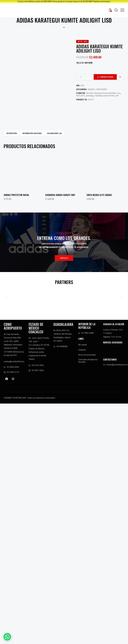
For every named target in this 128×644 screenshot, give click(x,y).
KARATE (91, 96)
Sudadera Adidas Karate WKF (60, 203)
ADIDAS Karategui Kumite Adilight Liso (104, 99)
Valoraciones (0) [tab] (92, 140)
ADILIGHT (81, 102)
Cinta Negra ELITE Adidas (99, 203)
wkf (120, 102)
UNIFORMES (102, 96)
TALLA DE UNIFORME (84, 63)
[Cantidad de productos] (84, 77)
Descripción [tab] (21, 140)
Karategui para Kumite (107, 102)
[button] (79, 83)
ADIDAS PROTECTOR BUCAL (16, 203)
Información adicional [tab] (56, 140)
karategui (91, 102)
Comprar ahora (109, 77)
